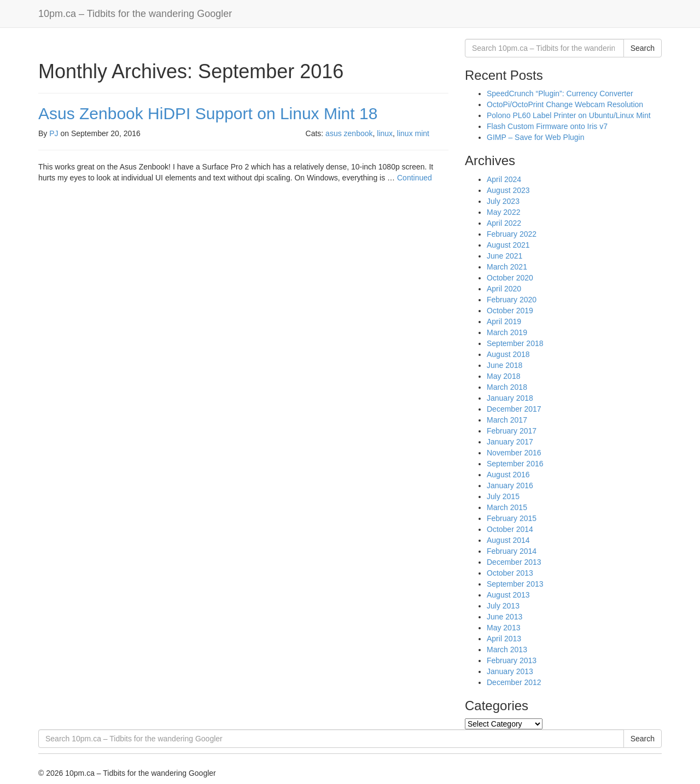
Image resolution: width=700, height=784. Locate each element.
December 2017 (514, 409)
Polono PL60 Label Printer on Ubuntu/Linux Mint (569, 115)
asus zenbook (349, 133)
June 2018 (504, 365)
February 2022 (512, 234)
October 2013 (510, 573)
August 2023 (508, 190)
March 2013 (507, 650)
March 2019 (507, 332)
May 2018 (503, 376)
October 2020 (510, 278)
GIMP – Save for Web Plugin (535, 137)
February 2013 (512, 660)
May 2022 (503, 212)
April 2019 (504, 321)
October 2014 (510, 529)
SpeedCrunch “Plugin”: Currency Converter (560, 93)
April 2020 (504, 289)
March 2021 (507, 267)
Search (643, 48)
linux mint (413, 133)
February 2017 (512, 431)
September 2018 (515, 343)
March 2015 (507, 507)
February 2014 (512, 551)
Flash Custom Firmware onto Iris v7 (547, 126)
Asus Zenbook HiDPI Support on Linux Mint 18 (208, 113)
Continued (415, 178)
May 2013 (503, 628)
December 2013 (514, 562)
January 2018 (510, 398)
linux (385, 133)
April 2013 (504, 639)
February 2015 (512, 518)
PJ (54, 133)
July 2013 (503, 606)
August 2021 (508, 245)
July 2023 (503, 201)
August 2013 (508, 595)
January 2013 (510, 671)
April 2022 (504, 223)
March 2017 (507, 420)
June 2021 (504, 256)
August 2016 (508, 475)
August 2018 (508, 354)
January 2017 (510, 442)
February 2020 (512, 300)
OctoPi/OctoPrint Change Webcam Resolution (565, 104)
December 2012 (514, 682)
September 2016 (515, 464)
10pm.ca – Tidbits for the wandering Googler (135, 14)
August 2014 (508, 540)
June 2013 (504, 617)
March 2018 (507, 387)
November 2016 (514, 453)
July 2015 (503, 496)
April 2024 (504, 179)
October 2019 (510, 311)
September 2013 (515, 584)
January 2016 (510, 485)
